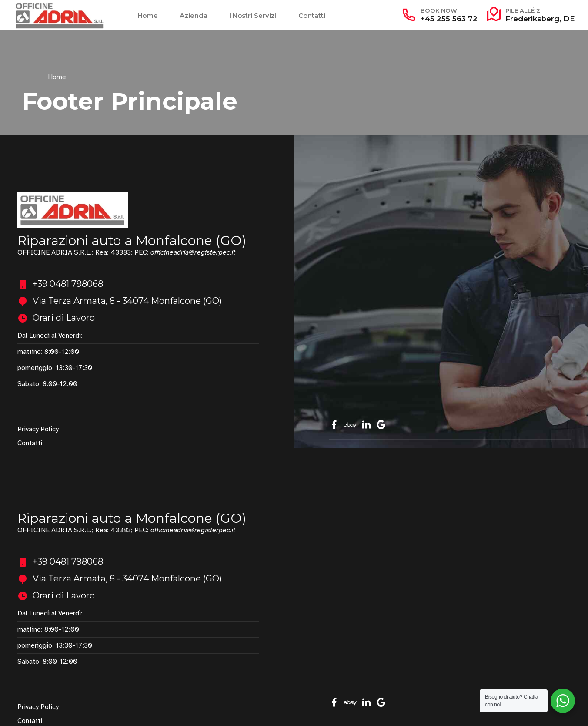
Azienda (194, 15)
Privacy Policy (38, 429)
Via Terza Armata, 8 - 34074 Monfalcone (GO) (127, 301)
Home (148, 15)
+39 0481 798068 (68, 284)
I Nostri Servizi (253, 15)
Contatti (312, 15)
